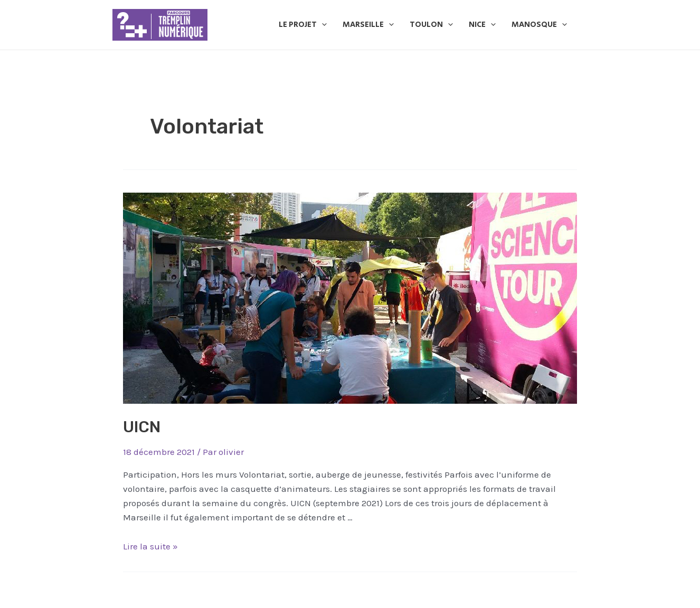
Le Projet (303, 25)
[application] (322, 25)
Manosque (539, 25)
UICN (142, 427)
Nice (482, 25)
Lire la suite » (150, 546)
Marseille (368, 25)
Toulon (431, 25)
